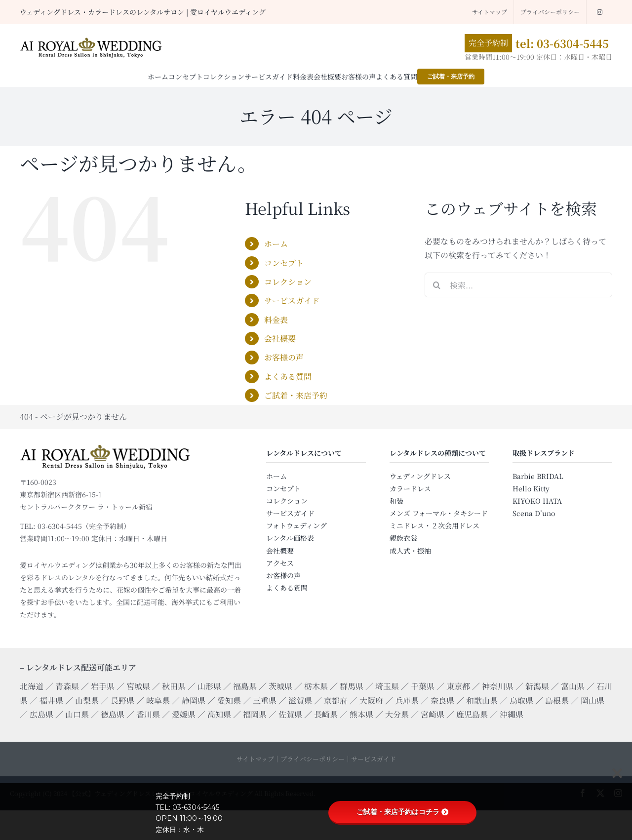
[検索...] (518, 285)
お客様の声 (284, 357)
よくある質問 (288, 377)
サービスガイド (292, 300)
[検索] (437, 285)
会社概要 (280, 339)
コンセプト (284, 263)
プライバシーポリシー (313, 759)
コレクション (288, 282)
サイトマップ (255, 759)
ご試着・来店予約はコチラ (402, 812)
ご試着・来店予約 (296, 395)
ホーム (276, 244)
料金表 (276, 320)
